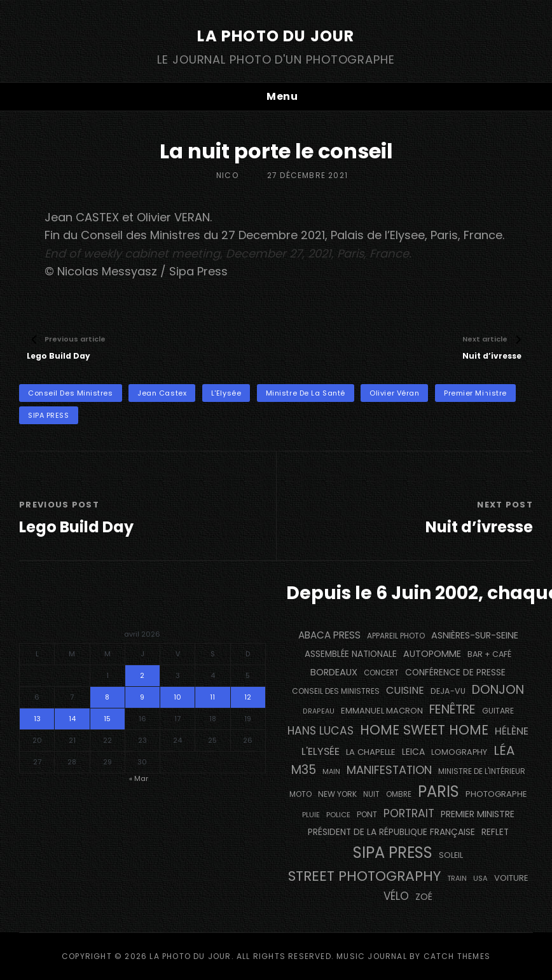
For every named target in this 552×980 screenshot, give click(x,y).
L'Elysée (226, 393)
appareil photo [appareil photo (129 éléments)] (396, 636)
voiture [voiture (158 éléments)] (511, 878)
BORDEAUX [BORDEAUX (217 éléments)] (334, 672)
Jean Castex (162, 393)
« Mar (139, 778)
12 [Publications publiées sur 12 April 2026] (248, 697)
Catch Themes (457, 956)
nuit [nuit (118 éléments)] (371, 794)
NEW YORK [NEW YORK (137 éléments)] (337, 794)
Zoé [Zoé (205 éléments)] (424, 897)
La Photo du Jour (276, 36)
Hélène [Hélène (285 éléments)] (512, 731)
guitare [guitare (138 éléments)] (498, 711)
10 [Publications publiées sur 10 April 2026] (177, 697)
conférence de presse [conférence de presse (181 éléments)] (455, 673)
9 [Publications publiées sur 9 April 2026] (142, 697)
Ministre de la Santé (306, 393)
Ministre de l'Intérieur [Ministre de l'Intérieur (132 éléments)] (482, 771)
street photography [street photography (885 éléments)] (364, 876)
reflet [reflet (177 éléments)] (495, 832)
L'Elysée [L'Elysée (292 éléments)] (321, 751)
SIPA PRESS (49, 415)
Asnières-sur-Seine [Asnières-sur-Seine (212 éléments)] (475, 635)
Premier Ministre (475, 393)
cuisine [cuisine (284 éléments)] (405, 690)
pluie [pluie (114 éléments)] (311, 815)
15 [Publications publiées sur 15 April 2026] (107, 719)
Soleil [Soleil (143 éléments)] (451, 855)
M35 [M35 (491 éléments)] (304, 770)
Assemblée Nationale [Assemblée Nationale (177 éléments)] (351, 654)
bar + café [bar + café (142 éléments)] (489, 654)
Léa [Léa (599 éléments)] (504, 750)
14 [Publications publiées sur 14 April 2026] (72, 719)
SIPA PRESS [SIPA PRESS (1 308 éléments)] (393, 852)
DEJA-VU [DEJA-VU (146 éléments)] (448, 691)
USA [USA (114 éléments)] (480, 878)
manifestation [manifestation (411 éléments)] (389, 770)
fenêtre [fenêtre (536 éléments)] (452, 709)
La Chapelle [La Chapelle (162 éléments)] (371, 752)
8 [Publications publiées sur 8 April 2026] (107, 697)
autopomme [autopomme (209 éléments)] (432, 654)
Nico (227, 175)
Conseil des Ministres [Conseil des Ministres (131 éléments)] (336, 691)
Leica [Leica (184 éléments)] (413, 752)
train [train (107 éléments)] (457, 879)
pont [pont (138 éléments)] (367, 814)
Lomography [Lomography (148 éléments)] (459, 752)
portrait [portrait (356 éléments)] (409, 813)
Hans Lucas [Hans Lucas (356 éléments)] (321, 731)
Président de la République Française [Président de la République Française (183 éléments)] (391, 832)
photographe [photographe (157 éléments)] (496, 794)
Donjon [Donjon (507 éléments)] (498, 690)
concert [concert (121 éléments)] (381, 673)
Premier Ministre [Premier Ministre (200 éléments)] (478, 814)
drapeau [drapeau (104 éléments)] (319, 711)
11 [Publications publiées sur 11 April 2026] (212, 697)
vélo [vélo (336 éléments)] (396, 896)
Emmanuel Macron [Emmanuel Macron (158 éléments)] (382, 711)
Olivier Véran (394, 393)
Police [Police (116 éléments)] (338, 815)
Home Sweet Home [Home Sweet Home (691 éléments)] (424, 730)
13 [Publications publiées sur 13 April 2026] (37, 719)
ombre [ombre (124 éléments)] (399, 794)
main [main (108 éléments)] (331, 771)
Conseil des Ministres (71, 393)
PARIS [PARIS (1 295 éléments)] (438, 791)
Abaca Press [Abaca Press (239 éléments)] (329, 635)
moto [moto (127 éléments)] (300, 794)
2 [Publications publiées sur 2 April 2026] (142, 675)
